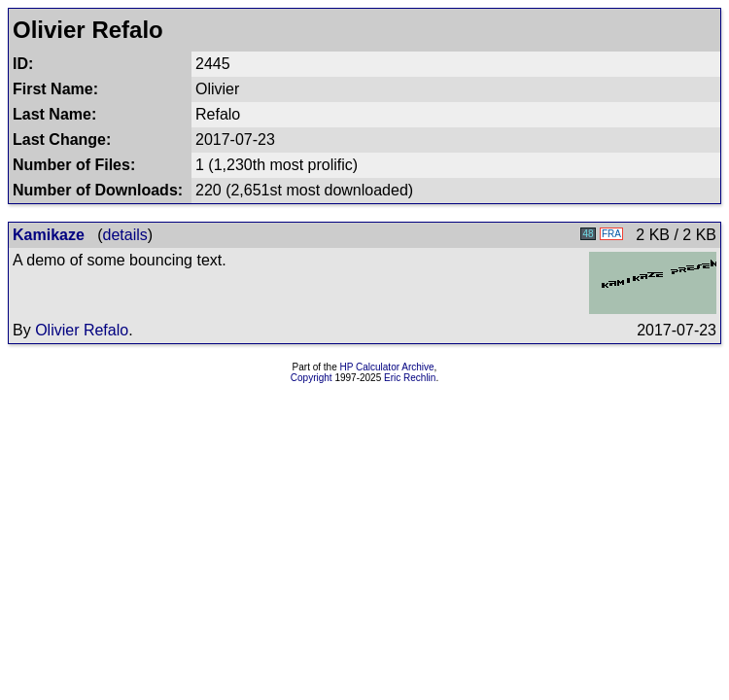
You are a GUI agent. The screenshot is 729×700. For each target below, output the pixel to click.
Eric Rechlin (410, 378)
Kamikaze (49, 235)
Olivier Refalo (82, 330)
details (125, 235)
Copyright (312, 378)
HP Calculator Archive (387, 367)
